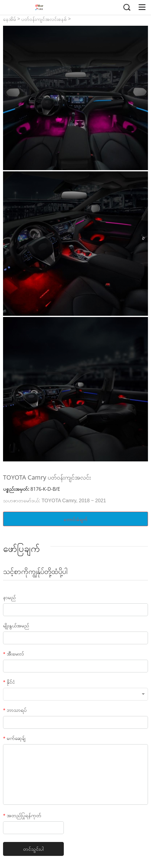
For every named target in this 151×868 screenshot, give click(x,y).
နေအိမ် (10, 19)
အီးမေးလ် (14, 654)
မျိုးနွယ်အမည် (16, 625)
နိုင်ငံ (9, 682)
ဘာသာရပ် (15, 710)
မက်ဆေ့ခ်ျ (14, 738)
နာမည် (9, 597)
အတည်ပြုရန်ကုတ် (22, 815)
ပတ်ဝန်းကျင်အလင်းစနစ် (44, 19)
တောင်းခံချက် (75, 519)
